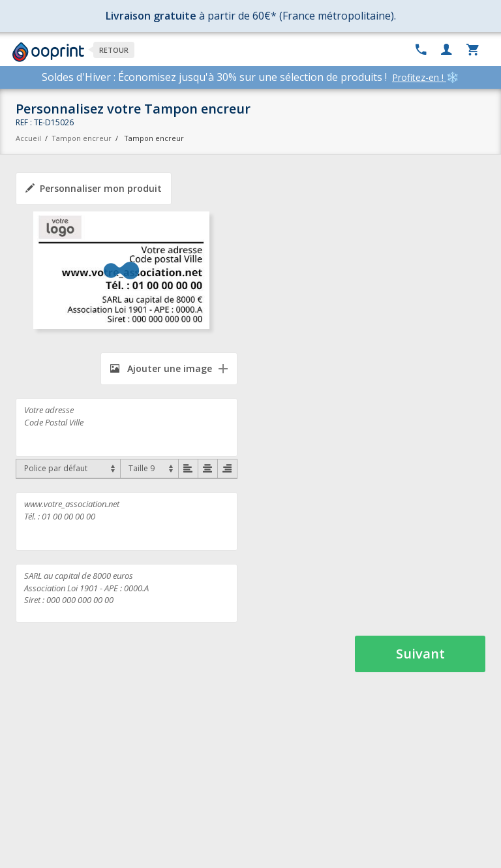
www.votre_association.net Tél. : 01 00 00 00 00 (127, 521)
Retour (114, 50)
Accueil (28, 138)
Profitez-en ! (419, 77)
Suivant (420, 654)
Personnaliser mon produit (94, 188)
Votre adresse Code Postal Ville (127, 427)
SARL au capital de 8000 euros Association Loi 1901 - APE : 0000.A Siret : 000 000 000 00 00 (127, 593)
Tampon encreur (83, 138)
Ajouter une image (161, 368)
